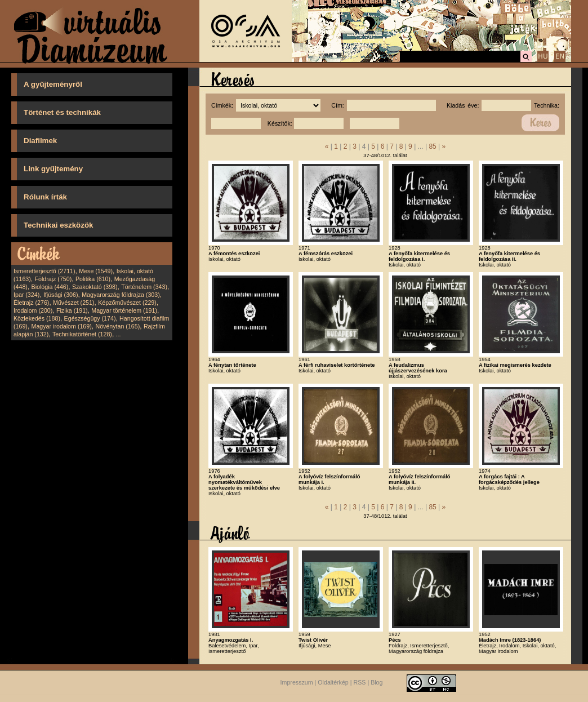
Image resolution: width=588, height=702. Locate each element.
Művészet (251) (73, 303)
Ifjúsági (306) (61, 295)
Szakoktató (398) (95, 287)
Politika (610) (93, 279)
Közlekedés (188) (37, 318)
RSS (360, 682)
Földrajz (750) (53, 279)
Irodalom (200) (33, 310)
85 (432, 146)
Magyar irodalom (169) (62, 326)
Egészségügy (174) (90, 318)
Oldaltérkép (333, 682)
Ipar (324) (26, 295)
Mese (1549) (96, 271)
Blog (377, 682)
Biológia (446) (50, 287)
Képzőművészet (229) (127, 303)
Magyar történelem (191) (124, 310)
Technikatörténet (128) (82, 334)
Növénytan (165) (117, 326)
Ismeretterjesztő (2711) (44, 271)
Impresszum (297, 682)
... (119, 334)
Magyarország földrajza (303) (121, 295)
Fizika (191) (72, 310)
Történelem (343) (144, 287)
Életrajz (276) (31, 303)
